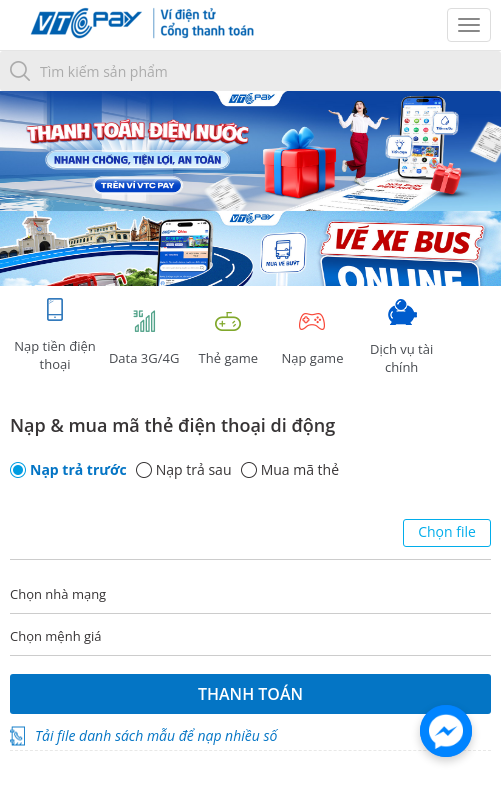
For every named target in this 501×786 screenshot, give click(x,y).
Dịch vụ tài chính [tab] (402, 337)
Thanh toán (250, 694)
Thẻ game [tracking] (228, 337)
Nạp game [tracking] (312, 337)
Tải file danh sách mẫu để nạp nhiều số (156, 735)
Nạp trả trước (78, 470)
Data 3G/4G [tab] (144, 337)
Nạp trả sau (194, 470)
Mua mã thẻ (300, 470)
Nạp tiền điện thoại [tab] (54, 334)
